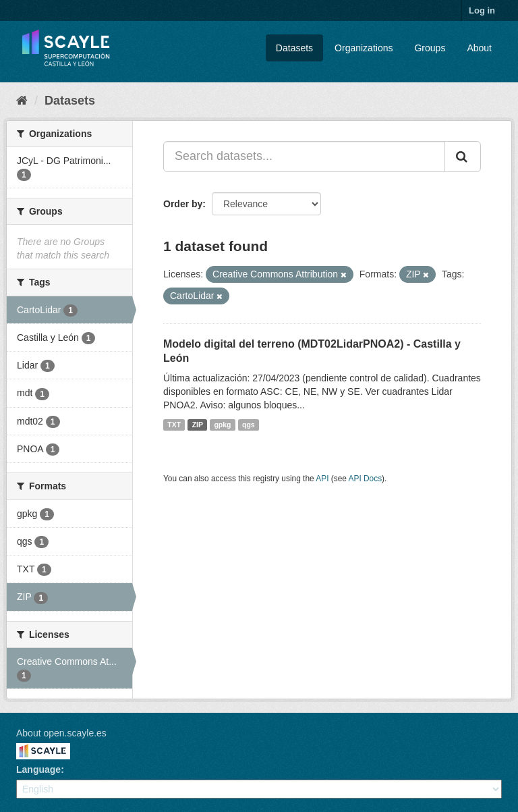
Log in (482, 10)
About (479, 48)
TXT (174, 425)
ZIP (198, 425)
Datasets (294, 48)
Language (38, 769)
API (322, 479)
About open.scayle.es (61, 733)
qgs (249, 425)
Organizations (364, 48)
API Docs (366, 479)
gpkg (222, 425)
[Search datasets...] (304, 157)
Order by (183, 204)
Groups (430, 48)
